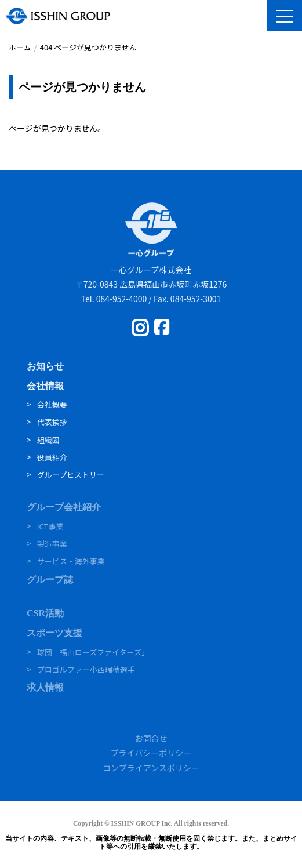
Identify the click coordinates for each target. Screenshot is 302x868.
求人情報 (45, 687)
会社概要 (52, 404)
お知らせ (45, 366)
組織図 (48, 440)
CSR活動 (45, 613)
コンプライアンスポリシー (151, 768)
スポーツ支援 (54, 633)
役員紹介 (52, 457)
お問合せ (151, 738)
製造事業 (52, 544)
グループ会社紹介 (64, 507)
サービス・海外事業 (71, 561)
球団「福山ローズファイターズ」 (93, 652)
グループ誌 (50, 580)
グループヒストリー (71, 475)
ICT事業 (50, 526)
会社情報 (45, 386)
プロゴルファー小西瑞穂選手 (86, 669)
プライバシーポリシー (151, 753)
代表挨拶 (52, 422)
